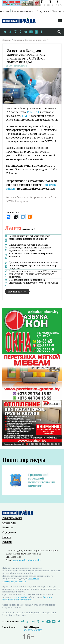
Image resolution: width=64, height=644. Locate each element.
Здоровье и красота (35, 40)
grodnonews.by (19, 597)
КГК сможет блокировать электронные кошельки (31, 255)
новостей (20, 229)
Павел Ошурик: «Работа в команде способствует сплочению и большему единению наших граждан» (30, 248)
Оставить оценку (32, 630)
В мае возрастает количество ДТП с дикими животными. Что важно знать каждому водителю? (34, 274)
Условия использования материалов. (27, 598)
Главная (7, 40)
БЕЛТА (26, 116)
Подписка (43, 11)
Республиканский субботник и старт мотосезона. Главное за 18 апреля (30, 237)
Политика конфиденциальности (21, 580)
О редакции (9, 532)
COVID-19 (33, 112)
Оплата (7, 537)
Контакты (8, 527)
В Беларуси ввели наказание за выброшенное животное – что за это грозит (34, 281)
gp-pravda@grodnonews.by (27, 560)
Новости (18, 40)
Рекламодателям (23, 11)
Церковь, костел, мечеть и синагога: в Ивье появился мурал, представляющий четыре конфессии (34, 265)
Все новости (16, 291)
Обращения (9, 522)
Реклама (7, 541)
